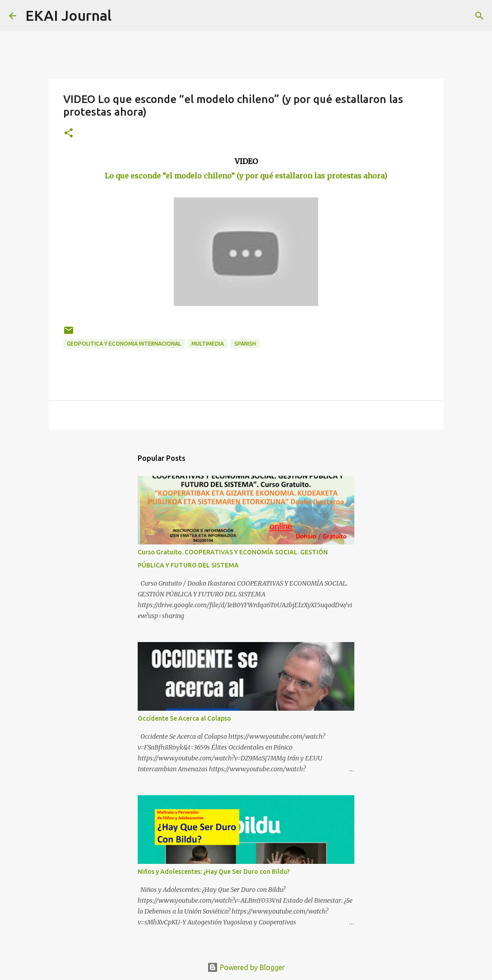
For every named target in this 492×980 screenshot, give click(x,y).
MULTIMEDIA (208, 344)
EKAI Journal (68, 15)
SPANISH (245, 344)
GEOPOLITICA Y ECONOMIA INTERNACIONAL (124, 344)
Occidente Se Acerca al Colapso (184, 718)
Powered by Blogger (246, 967)
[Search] (124, 16)
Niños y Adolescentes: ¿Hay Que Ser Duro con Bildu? (214, 872)
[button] (69, 134)
